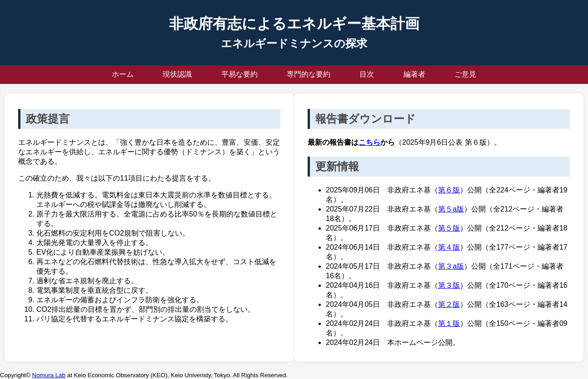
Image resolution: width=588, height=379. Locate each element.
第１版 (449, 323)
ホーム (123, 74)
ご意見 (465, 74)
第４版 (449, 247)
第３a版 (451, 266)
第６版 (449, 190)
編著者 (414, 74)
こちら (369, 142)
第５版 (449, 228)
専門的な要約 (309, 74)
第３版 (449, 285)
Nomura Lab (49, 375)
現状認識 (177, 74)
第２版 (449, 304)
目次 (367, 74)
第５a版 (451, 209)
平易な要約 (239, 74)
